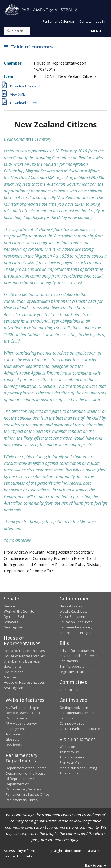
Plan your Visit (70, 762)
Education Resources (76, 622)
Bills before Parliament (77, 651)
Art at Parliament (72, 757)
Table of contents (28, 47)
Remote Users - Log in (23, 713)
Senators (11, 622)
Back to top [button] (96, 865)
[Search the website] (17, 31)
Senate (9, 606)
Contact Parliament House (80, 729)
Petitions (66, 718)
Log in (100, 21)
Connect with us (72, 723)
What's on (67, 747)
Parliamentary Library (76, 627)
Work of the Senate (19, 611)
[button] (99, 31)
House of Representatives (24, 651)
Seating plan (14, 627)
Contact (85, 21)
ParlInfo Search (18, 718)
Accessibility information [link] (23, 851)
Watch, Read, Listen (75, 611)
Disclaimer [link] (95, 851)
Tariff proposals (72, 666)
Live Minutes (14, 672)
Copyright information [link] (64, 851)
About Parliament (73, 616)
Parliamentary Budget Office (27, 794)
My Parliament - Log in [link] (22, 708)
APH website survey (21, 723)
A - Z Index (14, 734)
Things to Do (69, 752)
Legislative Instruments (77, 672)
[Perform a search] (8, 31)
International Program (76, 633)
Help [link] (28, 856)
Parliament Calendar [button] (59, 21)
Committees (69, 690)
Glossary (12, 739)
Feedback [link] (11, 856)
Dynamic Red (14, 616)
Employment (15, 729)
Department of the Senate (26, 768)
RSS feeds (14, 745)
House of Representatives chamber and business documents (24, 661)
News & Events (71, 606)
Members (11, 677)
